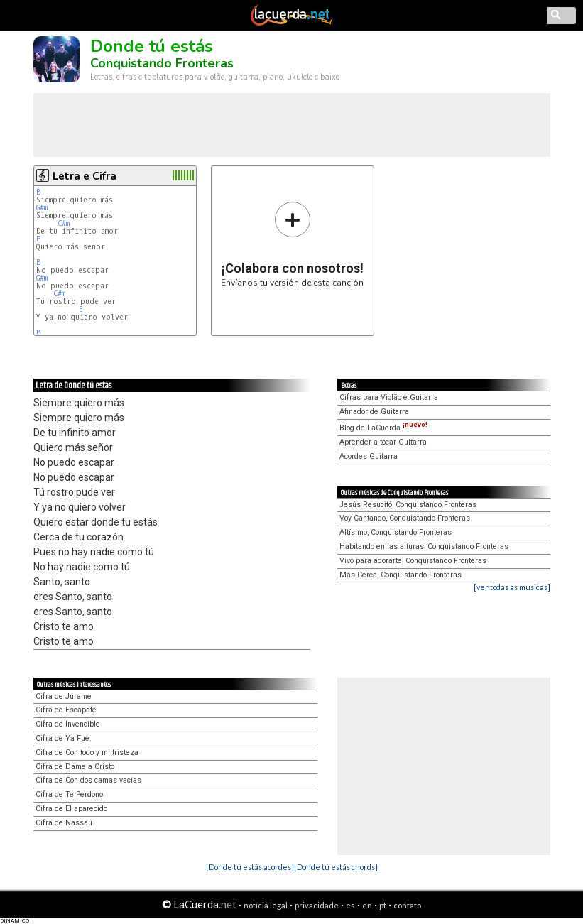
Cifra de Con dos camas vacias (88, 780)
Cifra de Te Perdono (69, 794)
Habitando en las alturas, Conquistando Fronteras (424, 547)
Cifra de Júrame (64, 696)
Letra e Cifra (85, 176)
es (350, 905)
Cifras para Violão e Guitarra (389, 397)
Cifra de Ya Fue (62, 738)
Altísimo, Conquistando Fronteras (396, 532)
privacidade (317, 905)
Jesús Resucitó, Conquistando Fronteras (408, 505)
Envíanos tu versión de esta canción (292, 244)
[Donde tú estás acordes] (250, 867)
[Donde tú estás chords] (336, 867)
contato (407, 905)
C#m (64, 223)
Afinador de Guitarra (374, 412)
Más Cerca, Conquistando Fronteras (401, 575)
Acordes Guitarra (369, 456)
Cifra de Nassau (64, 823)
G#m (42, 208)
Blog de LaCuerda (383, 428)
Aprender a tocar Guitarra (383, 442)
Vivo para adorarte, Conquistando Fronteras (413, 561)
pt (383, 905)
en (367, 905)
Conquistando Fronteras (162, 63)
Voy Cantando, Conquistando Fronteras (405, 518)
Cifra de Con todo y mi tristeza (87, 752)
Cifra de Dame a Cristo (75, 767)
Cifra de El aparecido (71, 809)
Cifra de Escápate (66, 710)
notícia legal (266, 905)
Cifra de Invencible (68, 724)
